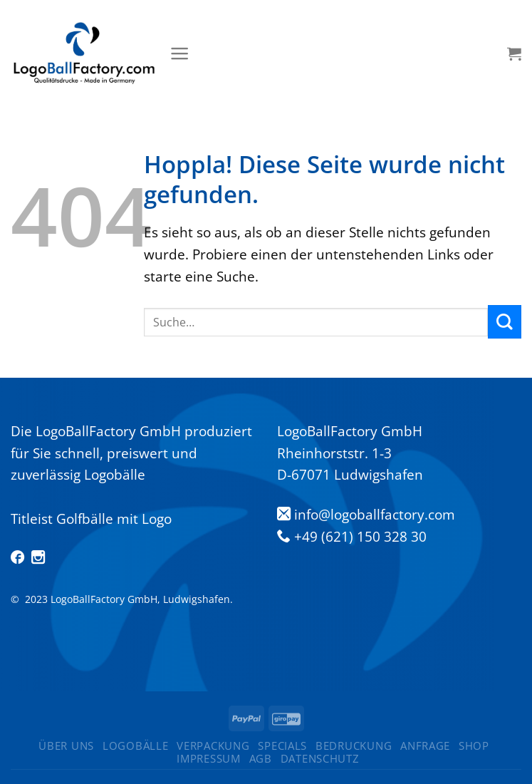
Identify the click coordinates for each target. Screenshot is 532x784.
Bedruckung (354, 746)
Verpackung (213, 746)
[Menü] (180, 53)
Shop (474, 746)
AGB (261, 758)
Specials (282, 746)
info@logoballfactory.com (375, 514)
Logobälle (136, 746)
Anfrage (425, 746)
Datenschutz (320, 758)
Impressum (209, 758)
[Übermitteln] (505, 322)
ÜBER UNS (66, 746)
